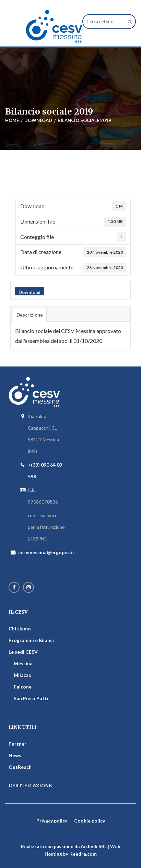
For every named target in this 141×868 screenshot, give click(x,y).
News (15, 755)
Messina (23, 663)
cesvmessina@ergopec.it (46, 552)
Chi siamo (20, 629)
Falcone (23, 687)
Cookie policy (90, 821)
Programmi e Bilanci (31, 640)
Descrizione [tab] (30, 315)
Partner (17, 744)
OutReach (20, 767)
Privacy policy (52, 821)
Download (30, 292)
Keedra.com (83, 854)
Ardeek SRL (94, 846)
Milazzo (23, 675)
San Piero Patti (31, 698)
